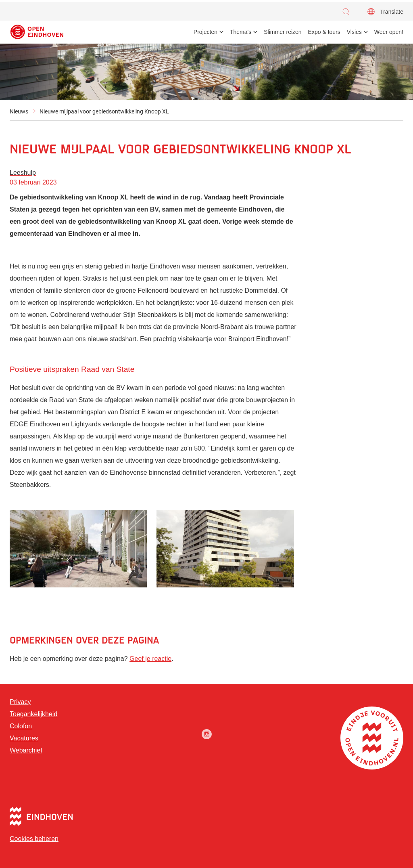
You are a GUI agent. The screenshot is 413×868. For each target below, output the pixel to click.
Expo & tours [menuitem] (324, 32)
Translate (392, 12)
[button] (348, 12)
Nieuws (19, 111)
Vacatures (24, 738)
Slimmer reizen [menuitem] (283, 32)
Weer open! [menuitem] (389, 32)
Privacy (20, 702)
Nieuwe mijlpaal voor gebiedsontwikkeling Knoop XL (104, 111)
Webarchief (26, 750)
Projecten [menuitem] (205, 32)
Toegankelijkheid (33, 714)
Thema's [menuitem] (241, 32)
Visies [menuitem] (354, 32)
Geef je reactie (150, 659)
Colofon (21, 726)
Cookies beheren (34, 839)
